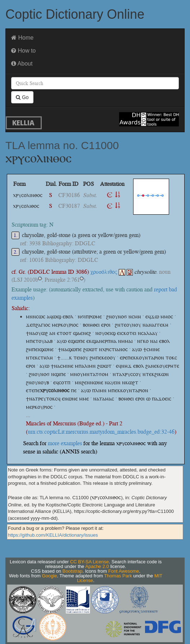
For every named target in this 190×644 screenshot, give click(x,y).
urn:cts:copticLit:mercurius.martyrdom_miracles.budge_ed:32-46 (101, 432)
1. (16, 235)
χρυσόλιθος (108, 272)
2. (16, 252)
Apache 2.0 (97, 566)
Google (49, 576)
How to (23, 51)
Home (22, 38)
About (22, 64)
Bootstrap (73, 571)
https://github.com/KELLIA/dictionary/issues (53, 535)
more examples (65, 443)
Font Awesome (124, 571)
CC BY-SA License (90, 562)
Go (22, 97)
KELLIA (23, 123)
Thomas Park (118, 576)
